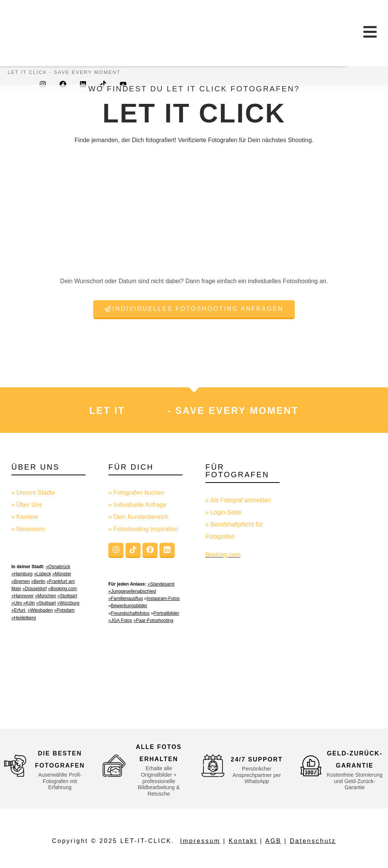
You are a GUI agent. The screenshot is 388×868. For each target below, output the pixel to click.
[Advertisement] (339, 584)
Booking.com (223, 555)
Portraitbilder (166, 613)
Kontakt (243, 841)
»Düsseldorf (34, 589)
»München (45, 596)
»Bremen (21, 581)
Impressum (200, 841)
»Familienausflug (126, 599)
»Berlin (38, 581)
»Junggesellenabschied (132, 591)
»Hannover (23, 596)
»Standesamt (161, 584)
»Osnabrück (58, 567)
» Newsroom (28, 529)
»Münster (62, 574)
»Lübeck (42, 574)
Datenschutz (313, 841)
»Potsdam (64, 610)
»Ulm (17, 603)
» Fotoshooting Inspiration (143, 529)
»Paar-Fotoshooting (153, 620)
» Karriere (25, 517)
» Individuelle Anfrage (137, 505)
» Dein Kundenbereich (138, 517)
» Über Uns (27, 505)
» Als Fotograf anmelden (238, 500)
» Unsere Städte (33, 493)
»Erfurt (19, 610)
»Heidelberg (24, 618)
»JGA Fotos (120, 620)
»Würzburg (68, 603)
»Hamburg (22, 574)
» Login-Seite (223, 512)
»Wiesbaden (40, 610)
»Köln (29, 603)
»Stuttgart (67, 596)
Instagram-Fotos (163, 599)
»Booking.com (63, 589)
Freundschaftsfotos (130, 613)
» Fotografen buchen (136, 493)
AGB (273, 841)
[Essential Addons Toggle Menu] (370, 33)
